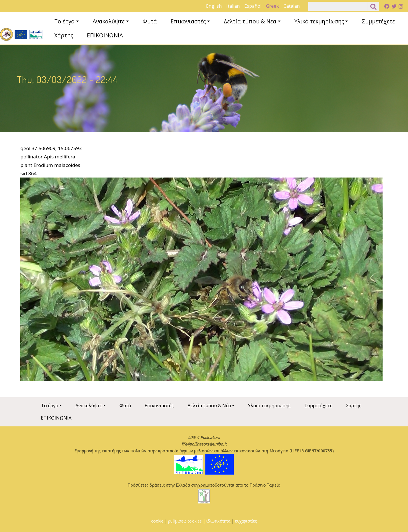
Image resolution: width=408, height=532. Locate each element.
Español (253, 6)
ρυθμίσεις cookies (185, 521)
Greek (272, 6)
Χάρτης (64, 35)
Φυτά (150, 21)
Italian (233, 6)
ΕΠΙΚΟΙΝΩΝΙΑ (105, 35)
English (214, 6)
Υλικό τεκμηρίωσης (319, 21)
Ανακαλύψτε (109, 21)
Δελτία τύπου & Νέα (250, 21)
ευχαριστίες (246, 521)
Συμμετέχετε (378, 21)
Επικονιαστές (188, 21)
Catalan (292, 6)
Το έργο (64, 21)
